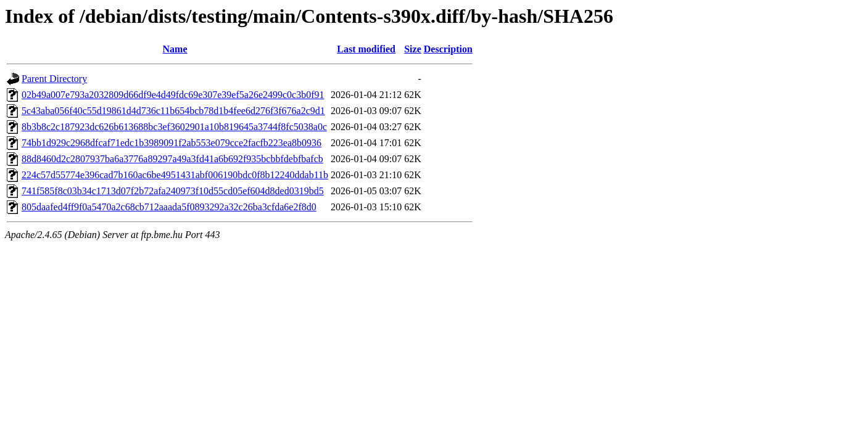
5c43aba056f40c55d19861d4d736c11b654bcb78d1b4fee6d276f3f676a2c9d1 (173, 111)
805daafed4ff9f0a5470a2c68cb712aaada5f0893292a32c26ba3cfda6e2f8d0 (169, 207)
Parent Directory (54, 79)
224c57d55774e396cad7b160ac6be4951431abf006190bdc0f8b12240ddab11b (175, 175)
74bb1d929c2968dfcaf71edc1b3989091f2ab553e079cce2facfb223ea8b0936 (172, 143)
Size (413, 49)
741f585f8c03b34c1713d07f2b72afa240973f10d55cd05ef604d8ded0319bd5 (173, 191)
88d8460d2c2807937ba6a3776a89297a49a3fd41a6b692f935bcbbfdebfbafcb (172, 159)
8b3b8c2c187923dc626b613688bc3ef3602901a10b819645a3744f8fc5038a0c (174, 127)
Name (175, 49)
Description (448, 49)
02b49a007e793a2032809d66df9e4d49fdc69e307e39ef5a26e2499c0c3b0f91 (173, 95)
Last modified (366, 49)
